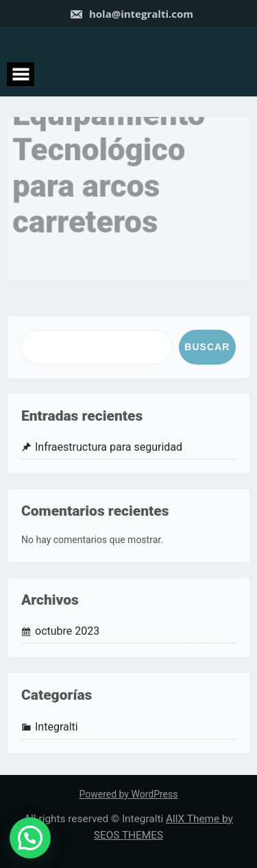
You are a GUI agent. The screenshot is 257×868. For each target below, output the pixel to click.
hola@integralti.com (131, 14)
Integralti (57, 727)
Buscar (207, 347)
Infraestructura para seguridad (109, 447)
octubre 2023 (67, 631)
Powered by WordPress (129, 794)
